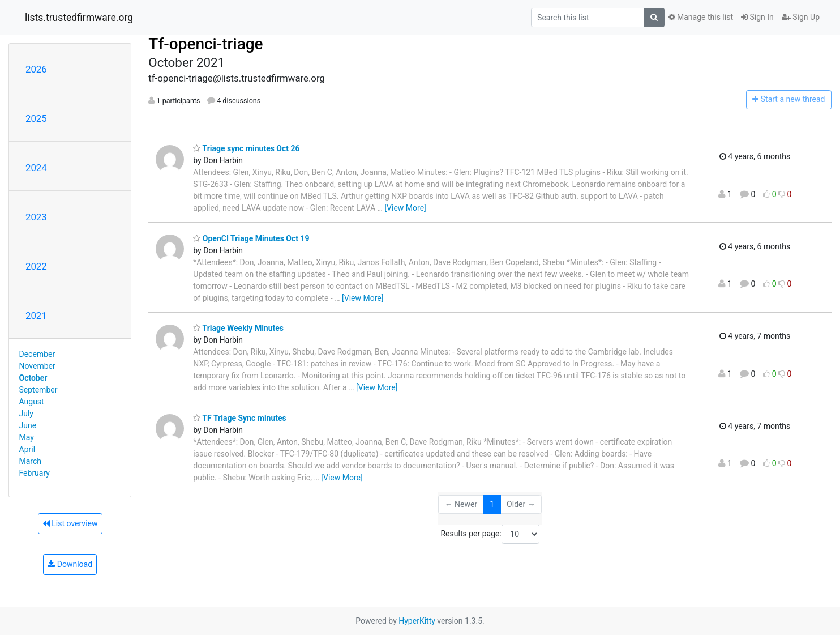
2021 (36, 316)
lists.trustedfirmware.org (79, 18)
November (37, 366)
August (32, 402)
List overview (70, 523)
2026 (36, 69)
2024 (36, 168)
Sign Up (801, 17)
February (35, 473)
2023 (36, 217)
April (27, 449)
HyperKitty (417, 621)
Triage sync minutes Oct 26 (246, 148)
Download (70, 564)
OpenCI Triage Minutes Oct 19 (251, 238)
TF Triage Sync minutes (239, 418)
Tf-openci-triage (205, 44)
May (27, 437)
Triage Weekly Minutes (238, 328)
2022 (36, 266)
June (28, 425)
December (37, 354)
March (31, 461)
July (26, 414)
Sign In (757, 17)
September (38, 390)
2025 (36, 118)
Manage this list (701, 17)
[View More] (405, 208)
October (33, 378)
